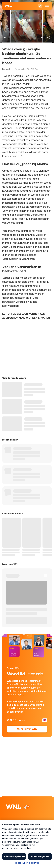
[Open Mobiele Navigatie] (47, 6)
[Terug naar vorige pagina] (5, 37)
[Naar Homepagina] (8, 6)
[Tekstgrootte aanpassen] (42, 37)
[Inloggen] (40, 6)
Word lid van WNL (27, 729)
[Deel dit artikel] (49, 37)
